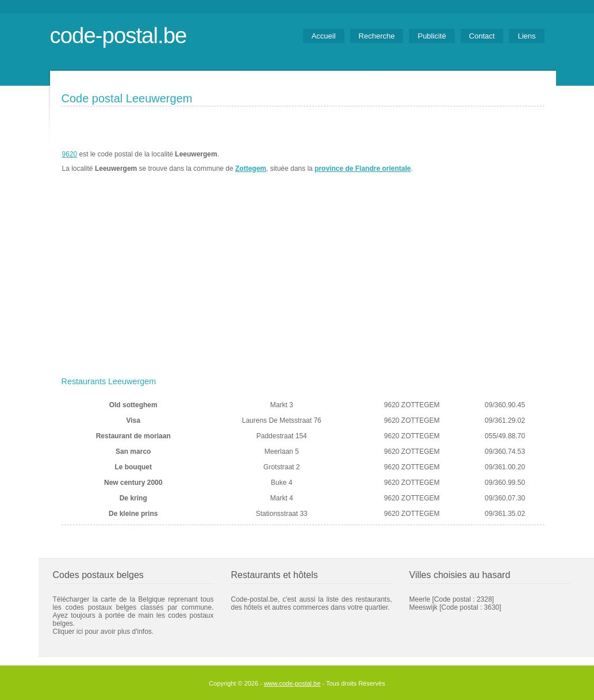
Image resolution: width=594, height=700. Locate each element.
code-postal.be (118, 35)
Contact (482, 36)
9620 (70, 154)
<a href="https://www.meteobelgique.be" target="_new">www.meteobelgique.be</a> (479, 162)
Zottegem (251, 169)
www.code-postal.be (292, 683)
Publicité (432, 36)
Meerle (420, 599)
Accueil (324, 36)
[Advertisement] (303, 286)
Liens (526, 36)
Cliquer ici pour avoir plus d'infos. (104, 632)
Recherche (377, 36)
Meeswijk (424, 607)
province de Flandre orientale (363, 169)
